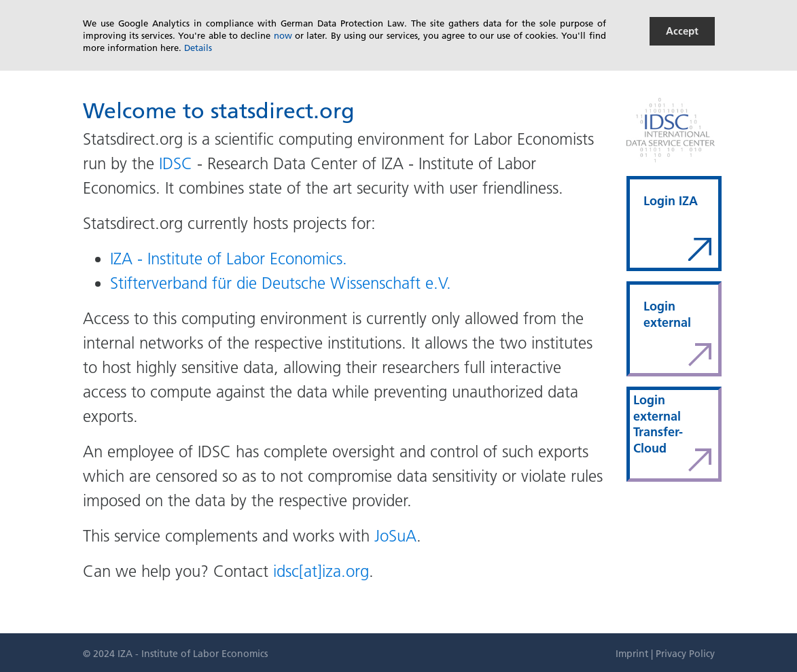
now (283, 35)
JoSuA (395, 536)
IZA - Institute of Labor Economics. (229, 259)
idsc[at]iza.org (321, 571)
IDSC (176, 163)
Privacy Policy (685, 654)
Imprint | (636, 654)
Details (198, 48)
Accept (682, 31)
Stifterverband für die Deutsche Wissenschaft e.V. (281, 283)
